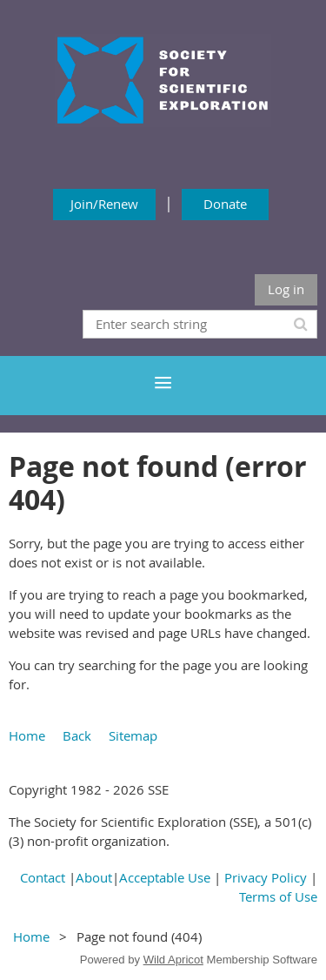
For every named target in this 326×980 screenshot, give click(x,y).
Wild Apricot (173, 960)
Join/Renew (104, 204)
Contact (43, 877)
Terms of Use (278, 896)
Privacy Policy (266, 877)
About (94, 877)
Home (27, 735)
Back (77, 735)
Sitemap (133, 735)
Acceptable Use (165, 877)
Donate (225, 204)
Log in (286, 289)
